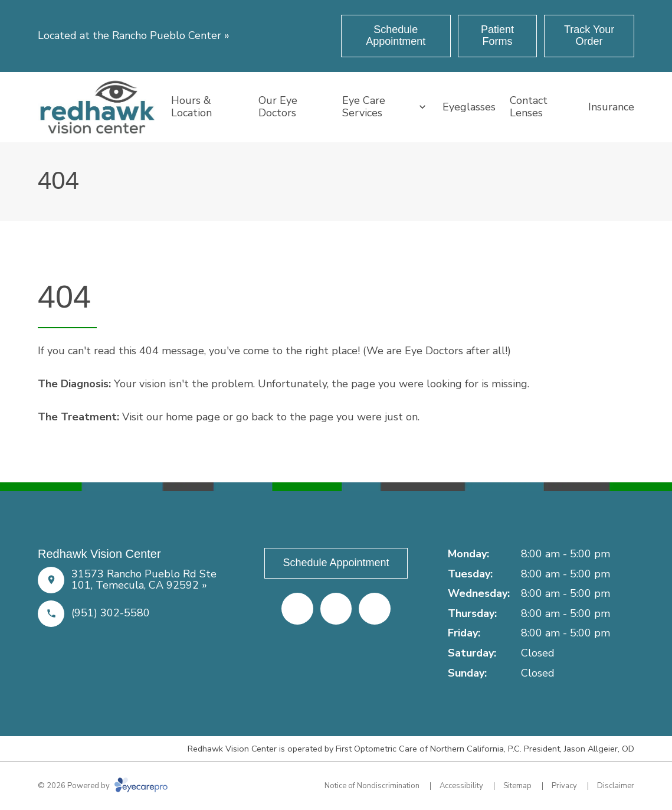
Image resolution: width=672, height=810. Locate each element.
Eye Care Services (364, 107)
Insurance (611, 107)
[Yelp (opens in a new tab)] (336, 609)
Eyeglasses (469, 107)
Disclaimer (616, 786)
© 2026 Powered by (103, 786)
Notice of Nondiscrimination (372, 786)
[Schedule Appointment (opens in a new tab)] (396, 36)
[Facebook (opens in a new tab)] (297, 609)
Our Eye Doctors (278, 107)
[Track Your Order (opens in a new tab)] (589, 36)
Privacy (564, 786)
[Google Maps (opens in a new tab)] (375, 609)
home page (193, 417)
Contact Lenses (529, 107)
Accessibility (461, 786)
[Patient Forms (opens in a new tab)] (497, 36)
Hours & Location (191, 107)
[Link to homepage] (97, 107)
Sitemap (517, 786)
